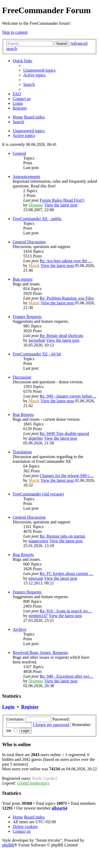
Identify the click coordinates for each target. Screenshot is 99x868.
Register (30, 707)
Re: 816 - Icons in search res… (66, 611)
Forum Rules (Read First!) (62, 200)
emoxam (36, 578)
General (19, 153)
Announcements (26, 177)
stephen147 (38, 616)
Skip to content (15, 32)
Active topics (24, 135)
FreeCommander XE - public (37, 219)
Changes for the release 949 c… (67, 476)
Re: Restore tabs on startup (62, 536)
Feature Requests (27, 317)
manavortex (39, 541)
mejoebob (37, 340)
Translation (22, 452)
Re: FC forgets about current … (66, 574)
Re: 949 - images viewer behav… (68, 396)
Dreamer (36, 205)
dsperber (36, 438)
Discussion (22, 377)
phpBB (8, 845)
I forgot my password (51, 725)
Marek (34, 266)
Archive (20, 629)
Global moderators (33, 783)
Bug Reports (23, 415)
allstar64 (59, 808)
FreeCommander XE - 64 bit (37, 354)
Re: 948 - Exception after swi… (67, 676)
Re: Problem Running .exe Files (67, 298)
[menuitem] (39, 70)
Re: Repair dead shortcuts (61, 336)
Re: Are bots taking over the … (66, 261)
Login (8, 707)
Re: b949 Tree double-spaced (64, 433)
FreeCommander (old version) (38, 494)
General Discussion (29, 242)
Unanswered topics (29, 131)
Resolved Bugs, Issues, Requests (40, 653)
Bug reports (23, 279)
